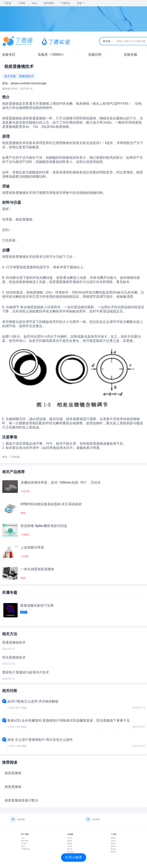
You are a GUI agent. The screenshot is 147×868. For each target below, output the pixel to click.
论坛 (34, 3)
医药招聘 (49, 3)
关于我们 (70, 838)
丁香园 (21, 3)
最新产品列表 (25, 841)
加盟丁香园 (70, 852)
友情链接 (70, 844)
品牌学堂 (113, 844)
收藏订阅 (24, 612)
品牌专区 (113, 841)
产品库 (23, 838)
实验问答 (95, 55)
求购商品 (113, 838)
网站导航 (70, 849)
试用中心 (23, 846)
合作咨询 (96, 819)
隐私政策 (113, 852)
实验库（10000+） (52, 55)
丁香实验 (23, 844)
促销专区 (113, 846)
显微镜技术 (26, 76)
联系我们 (70, 841)
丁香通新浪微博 (25, 849)
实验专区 (9, 55)
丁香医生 (65, 3)
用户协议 (113, 849)
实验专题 (130, 55)
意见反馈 (21, 819)
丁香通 (7, 3)
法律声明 (70, 846)
